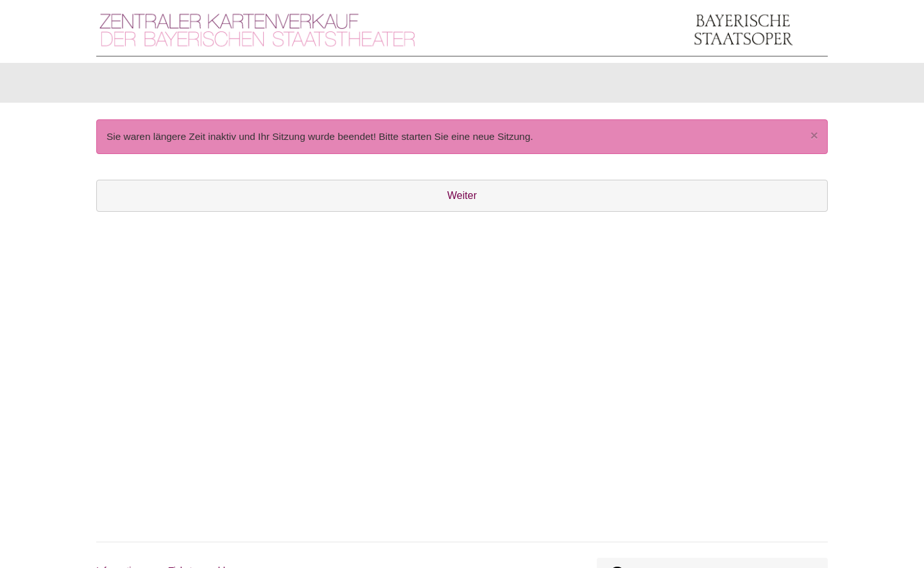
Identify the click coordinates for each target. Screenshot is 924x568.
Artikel (187, 86)
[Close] (814, 142)
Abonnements (344, 86)
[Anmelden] (687, 86)
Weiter (462, 202)
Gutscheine (257, 86)
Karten (128, 86)
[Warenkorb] (778, 86)
